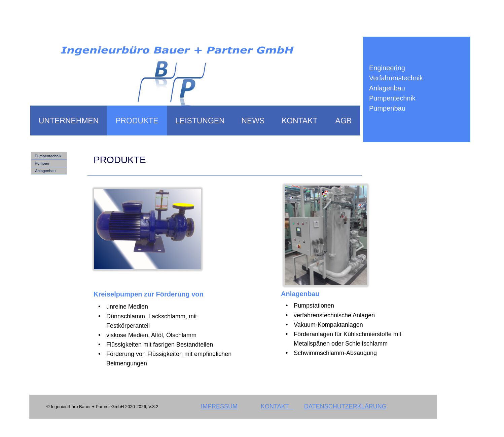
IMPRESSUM (219, 406)
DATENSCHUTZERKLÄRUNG (345, 406)
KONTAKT (277, 406)
